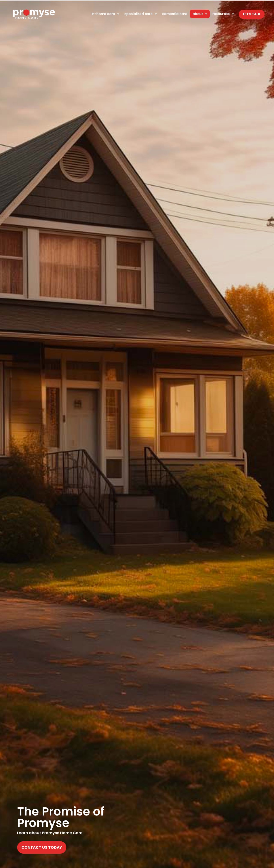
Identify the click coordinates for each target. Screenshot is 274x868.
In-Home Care (105, 14)
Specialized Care (141, 14)
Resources (223, 14)
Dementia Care (175, 14)
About (200, 14)
